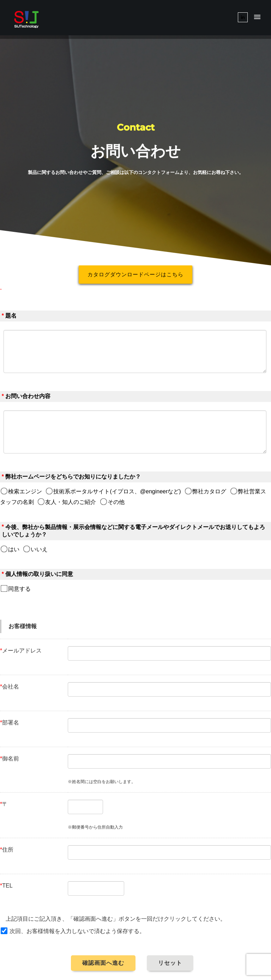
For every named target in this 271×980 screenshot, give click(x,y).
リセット (170, 963)
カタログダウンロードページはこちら (135, 274)
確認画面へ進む (103, 963)
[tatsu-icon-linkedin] (243, 17)
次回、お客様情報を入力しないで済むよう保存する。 (77, 931)
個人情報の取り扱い (31, 574)
